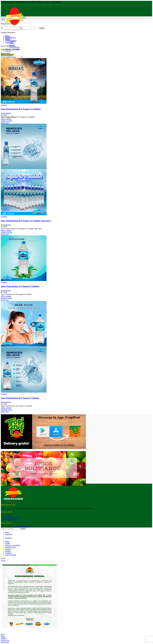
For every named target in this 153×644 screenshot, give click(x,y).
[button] (6, 121)
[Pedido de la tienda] (12, 57)
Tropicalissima (14, 47)
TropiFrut (8, 42)
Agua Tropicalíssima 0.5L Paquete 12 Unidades (21, 109)
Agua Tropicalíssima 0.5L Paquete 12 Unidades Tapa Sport (26, 221)
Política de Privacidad (13, 517)
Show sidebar (5, 53)
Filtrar (42, 28)
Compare (8, 553)
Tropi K (8, 39)
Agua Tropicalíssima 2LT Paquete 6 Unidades (20, 286)
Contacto (8, 515)
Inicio (3, 46)
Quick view (5, 123)
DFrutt (7, 37)
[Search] (10, 18)
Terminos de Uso (11, 519)
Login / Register (11, 555)
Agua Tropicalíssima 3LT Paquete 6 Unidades (20, 398)
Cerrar (3, 20)
